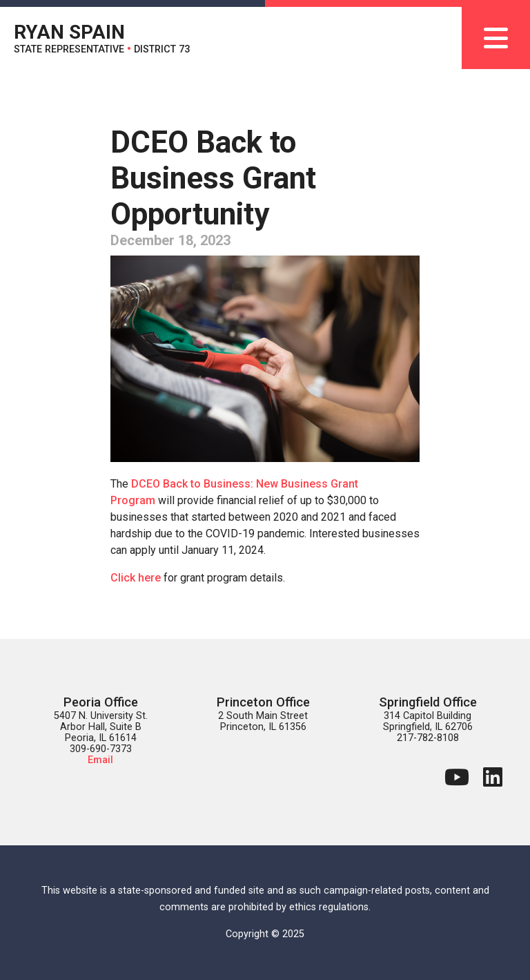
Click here (136, 578)
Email (100, 760)
